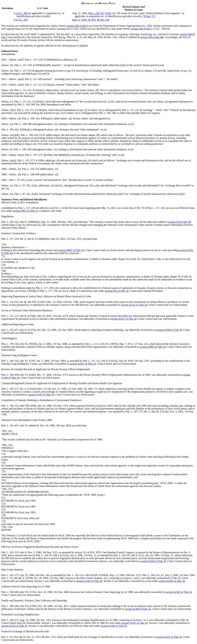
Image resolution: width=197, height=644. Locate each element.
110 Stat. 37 (167, 555)
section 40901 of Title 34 (71, 250)
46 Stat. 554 (103, 20)
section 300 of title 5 (78, 26)
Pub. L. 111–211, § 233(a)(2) (29, 90)
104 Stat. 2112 (50, 552)
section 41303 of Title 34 (179, 592)
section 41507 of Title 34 (83, 364)
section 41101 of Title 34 (169, 637)
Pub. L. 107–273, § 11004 (31, 160)
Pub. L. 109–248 (26, 104)
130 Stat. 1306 (71, 302)
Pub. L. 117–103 (23, 71)
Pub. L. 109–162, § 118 (33, 135)
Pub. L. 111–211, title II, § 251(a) (100, 361)
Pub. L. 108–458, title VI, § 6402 (18, 375)
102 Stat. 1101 (43, 620)
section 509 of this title (152, 37)
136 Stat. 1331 (74, 239)
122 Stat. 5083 (65, 330)
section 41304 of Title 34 (138, 609)
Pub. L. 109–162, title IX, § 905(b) (19, 344)
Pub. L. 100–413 (10, 620)
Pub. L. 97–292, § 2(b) (26, 194)
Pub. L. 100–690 (31, 174)
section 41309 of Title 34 (169, 330)
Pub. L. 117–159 (44, 288)
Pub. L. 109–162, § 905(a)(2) (37, 118)
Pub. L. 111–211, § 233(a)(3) (29, 102)
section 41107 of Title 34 (123, 319)
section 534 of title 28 (179, 222)
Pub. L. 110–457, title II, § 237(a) (19, 330)
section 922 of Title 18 (117, 291)
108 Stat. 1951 (65, 222)
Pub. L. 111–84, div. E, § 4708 (17, 578)
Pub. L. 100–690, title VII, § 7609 (19, 606)
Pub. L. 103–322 (31, 169)
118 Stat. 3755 (60, 375)
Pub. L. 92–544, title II (13, 637)
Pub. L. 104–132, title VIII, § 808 (19, 406)
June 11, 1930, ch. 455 (84, 20)
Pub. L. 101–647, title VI (14, 426)
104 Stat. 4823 (64, 426)
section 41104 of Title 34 (153, 561)
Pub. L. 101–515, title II (14, 552)
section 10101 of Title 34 (135, 623)
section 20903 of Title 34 (153, 347)
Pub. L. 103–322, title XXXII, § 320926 (87, 575)
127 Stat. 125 (141, 344)
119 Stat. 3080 (60, 344)
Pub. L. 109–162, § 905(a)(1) (16, 130)
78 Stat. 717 (149, 16)
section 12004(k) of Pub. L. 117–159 (38, 291)
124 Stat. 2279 (60, 316)
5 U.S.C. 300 (21, 13)
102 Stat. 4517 (61, 606)
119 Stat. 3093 (58, 361)
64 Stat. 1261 (111, 37)
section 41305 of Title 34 (89, 581)
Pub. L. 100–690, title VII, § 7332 (19, 592)
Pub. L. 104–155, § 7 (153, 575)
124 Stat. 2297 (142, 361)
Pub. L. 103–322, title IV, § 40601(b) (20, 222)
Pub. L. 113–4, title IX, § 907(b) (102, 344)
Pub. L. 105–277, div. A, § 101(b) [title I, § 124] (26, 389)
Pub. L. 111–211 (131, 110)
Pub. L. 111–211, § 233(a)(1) (40, 85)
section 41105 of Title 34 (41, 395)
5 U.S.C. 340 (21, 20)
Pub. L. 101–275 (10, 575)
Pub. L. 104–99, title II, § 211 (129, 555)
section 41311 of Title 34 (134, 305)
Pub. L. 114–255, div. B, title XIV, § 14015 (24, 302)
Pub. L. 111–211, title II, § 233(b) (19, 316)
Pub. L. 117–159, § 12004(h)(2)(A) (43, 60)
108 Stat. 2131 (133, 575)
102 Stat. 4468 (61, 592)
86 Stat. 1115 (49, 637)
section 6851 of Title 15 (25, 211)
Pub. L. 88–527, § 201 (100, 13)
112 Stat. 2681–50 (77, 389)
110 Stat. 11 (90, 555)
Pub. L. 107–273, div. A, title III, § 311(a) (147, 412)
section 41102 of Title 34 (14, 626)
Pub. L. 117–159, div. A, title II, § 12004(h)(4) (25, 239)
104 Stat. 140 (42, 575)
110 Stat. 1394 (187, 575)
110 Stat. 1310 (60, 406)
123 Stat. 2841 (57, 578)
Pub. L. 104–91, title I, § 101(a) (52, 555)
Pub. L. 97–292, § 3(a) (21, 180)
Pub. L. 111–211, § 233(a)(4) (32, 110)
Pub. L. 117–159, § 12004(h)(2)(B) (32, 65)
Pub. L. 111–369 (33, 79)
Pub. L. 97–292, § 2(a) (26, 185)
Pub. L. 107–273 (34, 155)
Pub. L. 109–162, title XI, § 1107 (18, 361)
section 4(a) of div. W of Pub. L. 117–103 (143, 208)
